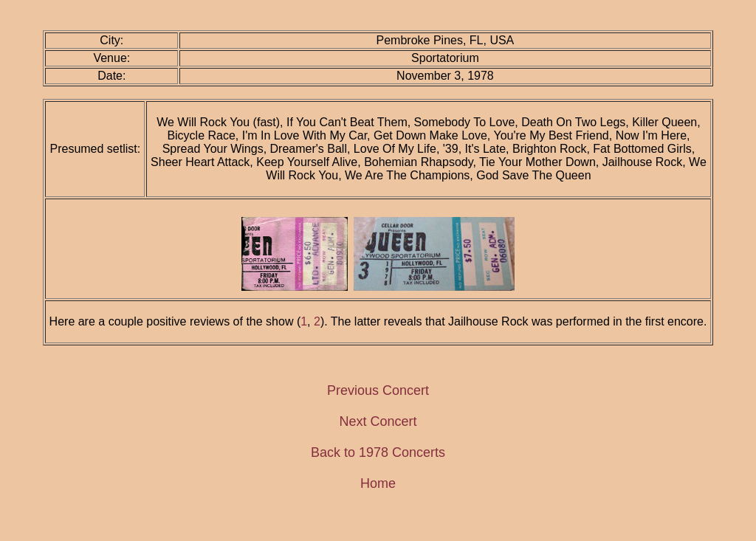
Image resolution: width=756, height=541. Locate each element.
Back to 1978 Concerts (378, 452)
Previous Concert (378, 390)
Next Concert (378, 421)
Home (378, 483)
